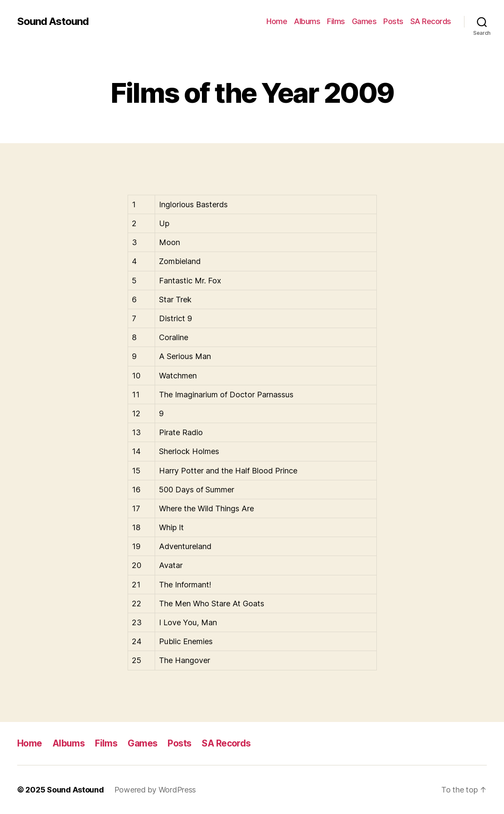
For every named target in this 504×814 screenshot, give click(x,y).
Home (277, 21)
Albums (307, 21)
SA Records (431, 21)
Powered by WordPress (155, 790)
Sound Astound (53, 22)
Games (364, 21)
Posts (393, 21)
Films (336, 21)
